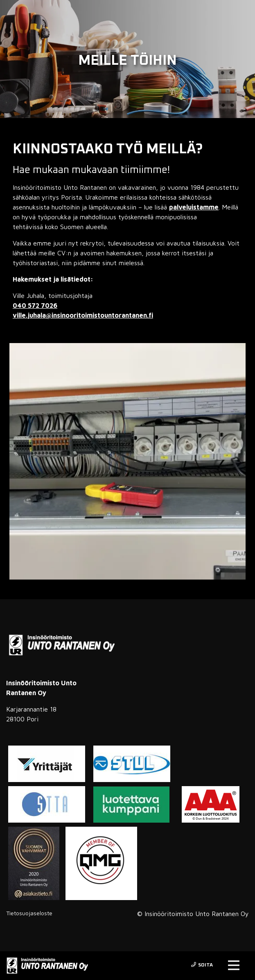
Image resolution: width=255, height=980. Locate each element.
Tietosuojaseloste (29, 913)
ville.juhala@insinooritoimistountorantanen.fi (83, 315)
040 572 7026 (35, 305)
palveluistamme (194, 207)
